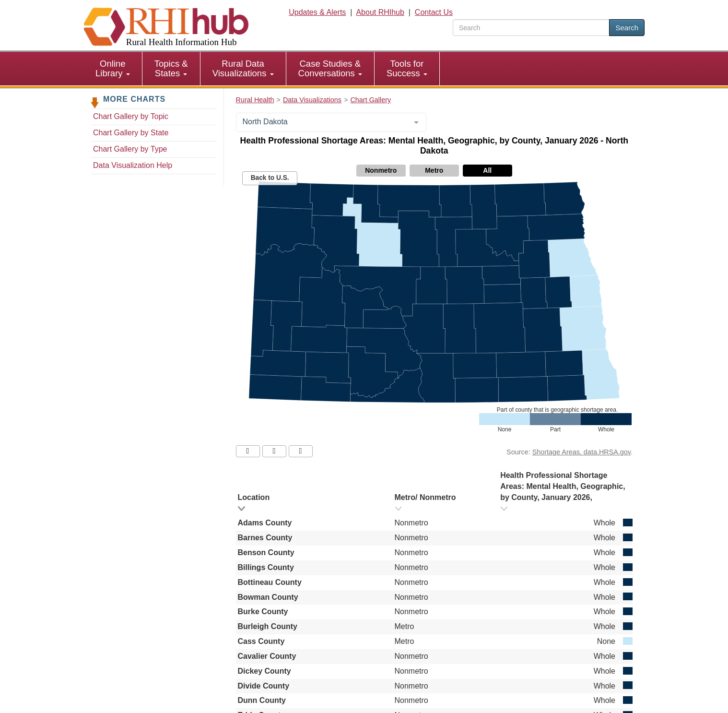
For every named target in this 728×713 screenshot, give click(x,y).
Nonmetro (381, 170)
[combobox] (331, 122)
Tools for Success (407, 68)
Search (627, 28)
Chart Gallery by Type (130, 149)
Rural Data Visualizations (243, 68)
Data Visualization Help (133, 165)
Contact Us (434, 12)
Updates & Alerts (317, 12)
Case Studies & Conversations (330, 68)
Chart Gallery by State (131, 133)
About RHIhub (380, 12)
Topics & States (171, 68)
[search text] (531, 28)
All (487, 170)
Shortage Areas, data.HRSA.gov (581, 452)
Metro (434, 170)
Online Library (113, 68)
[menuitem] (113, 69)
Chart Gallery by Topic (131, 116)
